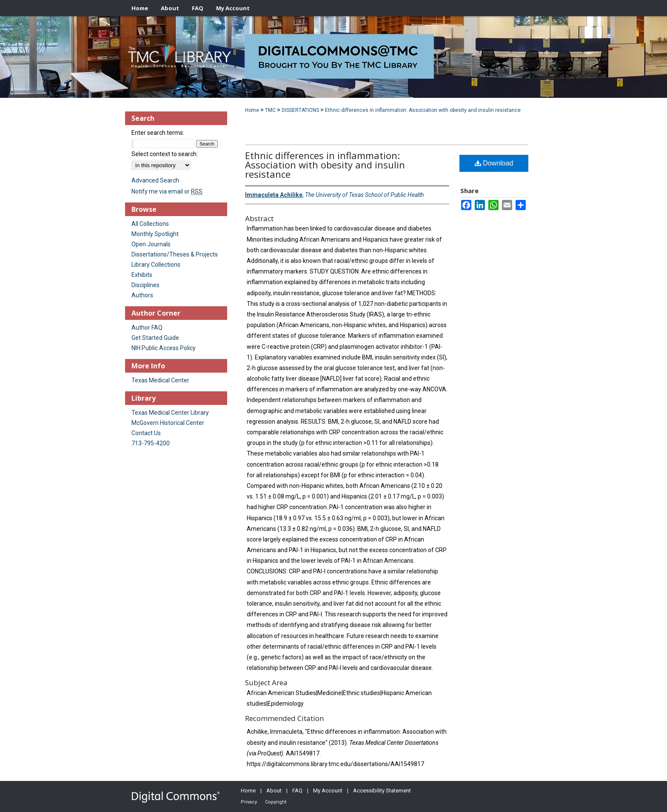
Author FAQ (147, 328)
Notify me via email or (167, 191)
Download (494, 163)
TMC (270, 110)
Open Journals (151, 244)
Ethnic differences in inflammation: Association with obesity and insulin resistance (423, 110)
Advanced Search (155, 180)
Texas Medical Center (160, 380)
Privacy (249, 802)
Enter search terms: (158, 133)
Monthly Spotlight (155, 234)
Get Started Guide (155, 338)
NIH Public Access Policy (164, 348)
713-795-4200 (151, 443)
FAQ (297, 791)
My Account (328, 791)
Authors (142, 295)
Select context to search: (165, 154)
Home (252, 110)
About (274, 791)
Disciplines (145, 285)
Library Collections (156, 265)
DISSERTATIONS (300, 110)
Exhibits (142, 275)
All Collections (150, 224)
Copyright (276, 802)
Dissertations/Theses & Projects (175, 254)
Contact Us (146, 433)
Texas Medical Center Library (170, 413)
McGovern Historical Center (168, 423)
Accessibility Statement (382, 791)
